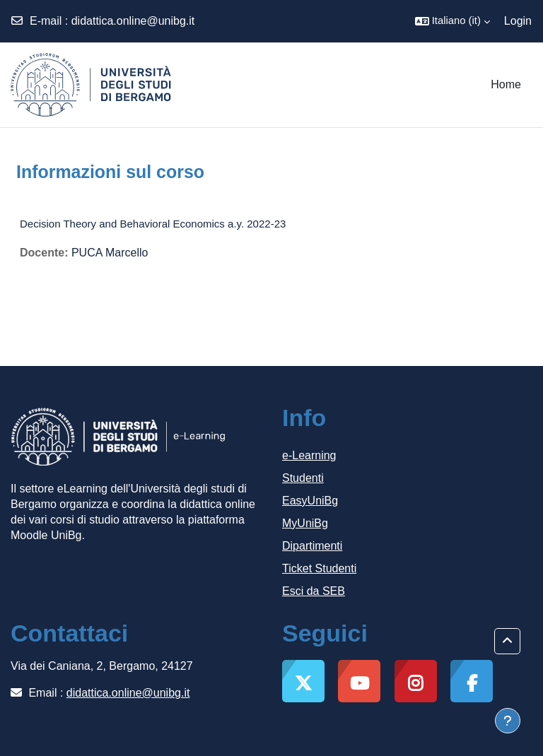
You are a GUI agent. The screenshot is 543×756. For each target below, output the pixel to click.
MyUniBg (305, 523)
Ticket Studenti (319, 568)
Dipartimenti (312, 546)
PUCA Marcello (110, 253)
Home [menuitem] (506, 84)
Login (518, 21)
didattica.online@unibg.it (133, 21)
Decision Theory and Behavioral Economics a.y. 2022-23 (153, 224)
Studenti (303, 478)
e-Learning (309, 455)
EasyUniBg (310, 501)
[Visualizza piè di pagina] (508, 721)
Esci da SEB (314, 591)
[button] (452, 21)
